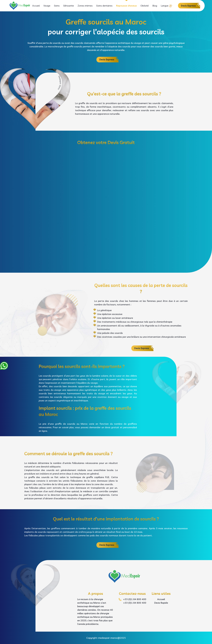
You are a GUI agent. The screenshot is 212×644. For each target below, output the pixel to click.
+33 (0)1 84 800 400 (135, 599)
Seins (57, 6)
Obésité (145, 6)
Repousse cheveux (126, 6)
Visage (47, 6)
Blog (155, 6)
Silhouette (69, 6)
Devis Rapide (161, 603)
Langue (165, 6)
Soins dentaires (104, 6)
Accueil (36, 6)
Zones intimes (85, 6)
